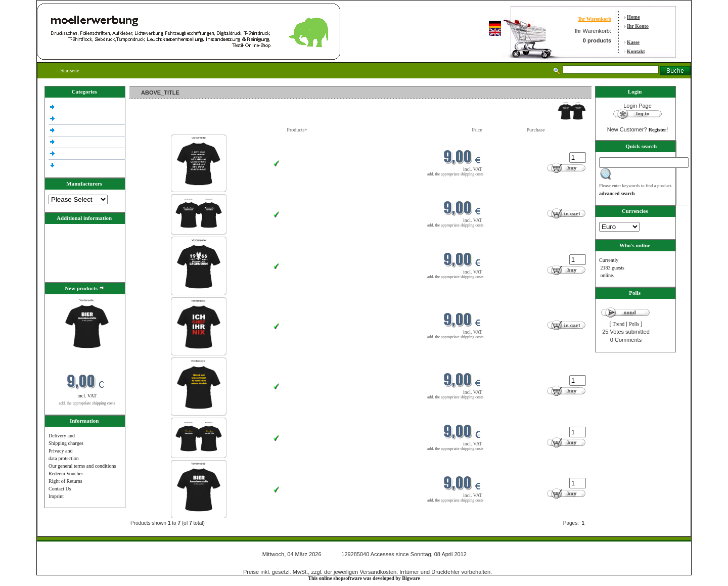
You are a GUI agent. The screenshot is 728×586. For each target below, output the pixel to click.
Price (477, 130)
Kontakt (636, 51)
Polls (634, 324)
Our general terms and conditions (82, 466)
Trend (619, 324)
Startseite (68, 71)
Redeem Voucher (66, 474)
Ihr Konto (638, 26)
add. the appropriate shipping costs (87, 403)
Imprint (56, 496)
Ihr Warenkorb (595, 19)
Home (633, 17)
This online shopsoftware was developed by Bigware (364, 578)
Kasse (633, 42)
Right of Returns (65, 481)
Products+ (297, 130)
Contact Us (60, 489)
